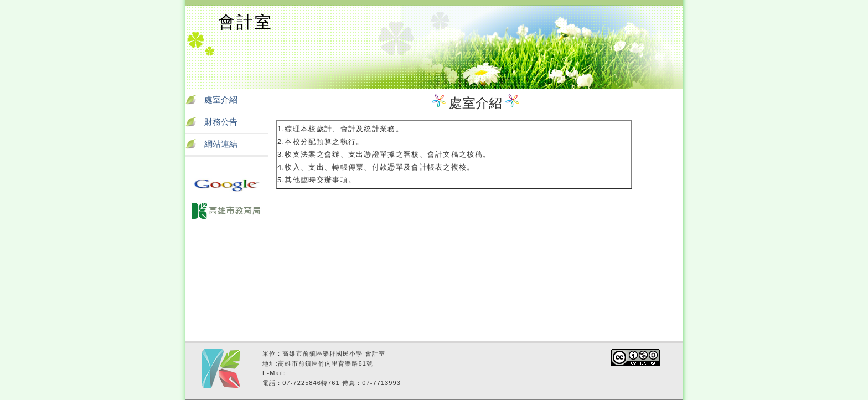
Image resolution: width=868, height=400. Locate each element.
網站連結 (221, 144)
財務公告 (221, 122)
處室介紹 (221, 100)
